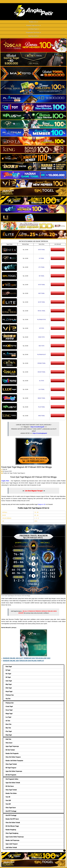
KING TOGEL (42, 416)
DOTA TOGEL (42, 250)
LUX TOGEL (42, 389)
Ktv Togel (8, 674)
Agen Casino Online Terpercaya (15, 837)
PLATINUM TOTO (42, 320)
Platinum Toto (10, 695)
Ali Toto (8, 721)
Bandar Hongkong (11, 830)
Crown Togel (9, 706)
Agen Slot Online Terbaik (13, 783)
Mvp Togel (9, 684)
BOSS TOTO (42, 337)
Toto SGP (8, 800)
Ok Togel (8, 677)
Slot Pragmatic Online (12, 779)
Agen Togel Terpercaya (12, 746)
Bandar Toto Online (11, 793)
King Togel (9, 735)
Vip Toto (8, 699)
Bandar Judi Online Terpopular (14, 761)
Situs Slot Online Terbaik (13, 823)
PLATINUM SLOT (41, 355)
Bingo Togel (9, 714)
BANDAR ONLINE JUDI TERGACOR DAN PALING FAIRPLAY (24, 661)
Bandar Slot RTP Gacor (12, 819)
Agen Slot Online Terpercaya (14, 771)
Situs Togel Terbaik (11, 764)
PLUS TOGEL (42, 407)
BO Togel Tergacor (11, 768)
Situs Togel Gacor (11, 808)
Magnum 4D (42, 504)
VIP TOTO (42, 328)
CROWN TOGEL (42, 363)
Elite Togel (9, 688)
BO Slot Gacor (10, 786)
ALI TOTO (42, 381)
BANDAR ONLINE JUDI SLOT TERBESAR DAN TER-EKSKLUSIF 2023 (27, 658)
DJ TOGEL (42, 258)
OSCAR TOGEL (42, 372)
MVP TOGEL (42, 293)
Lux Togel (8, 717)
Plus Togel (9, 731)
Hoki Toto (8, 739)
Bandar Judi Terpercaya (12, 840)
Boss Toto (9, 724)
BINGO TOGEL (42, 398)
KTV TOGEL (42, 267)
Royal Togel (9, 691)
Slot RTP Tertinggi (11, 811)
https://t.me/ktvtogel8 (37, 427)
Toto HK (8, 797)
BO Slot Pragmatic (11, 775)
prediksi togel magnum (19, 473)
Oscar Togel (9, 710)
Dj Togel (8, 670)
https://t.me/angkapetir (40, 433)
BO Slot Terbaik (10, 750)
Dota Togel (9, 667)
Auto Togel (9, 681)
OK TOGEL (42, 276)
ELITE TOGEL (42, 302)
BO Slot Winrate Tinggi (12, 826)
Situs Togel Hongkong (12, 833)
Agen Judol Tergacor (12, 844)
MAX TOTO (42, 346)
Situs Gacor (9, 743)
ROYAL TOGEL (42, 311)
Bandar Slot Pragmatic (12, 753)
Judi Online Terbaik (11, 847)
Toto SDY (8, 804)
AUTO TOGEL (42, 285)
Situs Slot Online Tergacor (13, 757)
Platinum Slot (10, 703)
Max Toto (8, 728)
